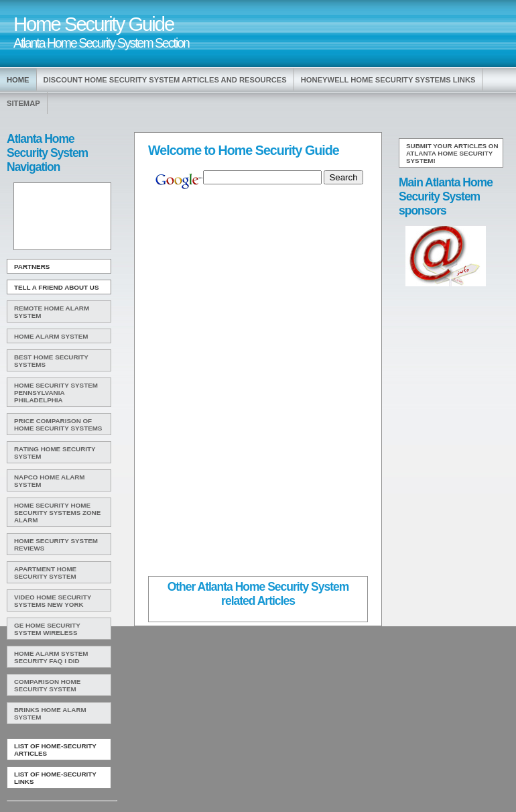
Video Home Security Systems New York (53, 601)
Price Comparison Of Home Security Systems (58, 424)
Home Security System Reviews (56, 544)
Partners (32, 267)
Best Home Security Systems (51, 361)
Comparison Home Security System (47, 685)
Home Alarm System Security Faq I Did (51, 657)
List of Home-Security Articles (55, 750)
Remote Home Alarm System (52, 312)
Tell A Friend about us (57, 287)
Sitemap (23, 103)
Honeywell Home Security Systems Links (388, 80)
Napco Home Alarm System (50, 481)
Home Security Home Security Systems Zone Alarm (57, 513)
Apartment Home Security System (45, 573)
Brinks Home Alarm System (50, 713)
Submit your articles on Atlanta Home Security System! (452, 153)
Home (18, 80)
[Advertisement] (61, 217)
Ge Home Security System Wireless (47, 629)
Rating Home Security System (55, 453)
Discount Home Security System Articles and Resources (165, 80)
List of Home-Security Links (55, 778)
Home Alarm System (51, 336)
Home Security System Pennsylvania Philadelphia (56, 393)
